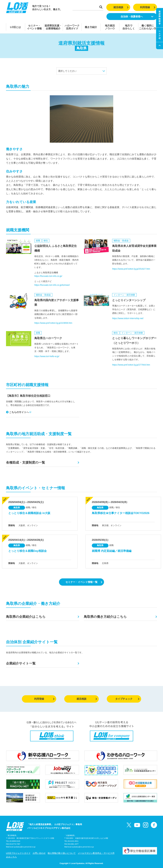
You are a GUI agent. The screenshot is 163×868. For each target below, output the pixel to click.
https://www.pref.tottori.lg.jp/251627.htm (131, 269)
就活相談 (121, 7)
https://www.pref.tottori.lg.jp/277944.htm (131, 365)
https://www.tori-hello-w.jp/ (47, 356)
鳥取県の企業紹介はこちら (26, 617)
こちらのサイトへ (19, 412)
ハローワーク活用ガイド (72, 27)
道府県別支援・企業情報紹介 (53, 27)
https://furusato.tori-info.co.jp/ (48, 276)
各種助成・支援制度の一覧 (25, 462)
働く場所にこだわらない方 (148, 27)
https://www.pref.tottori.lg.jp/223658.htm (53, 323)
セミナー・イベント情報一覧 (84, 582)
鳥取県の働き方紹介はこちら (105, 617)
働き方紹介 (91, 27)
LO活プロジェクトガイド (18, 853)
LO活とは (15, 27)
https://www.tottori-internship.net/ (128, 318)
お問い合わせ (39, 853)
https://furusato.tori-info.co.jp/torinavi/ (52, 285)
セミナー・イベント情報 (34, 27)
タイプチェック (127, 699)
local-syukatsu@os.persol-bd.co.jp (22, 847)
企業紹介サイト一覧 (21, 663)
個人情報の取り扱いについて (62, 853)
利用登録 (148, 7)
